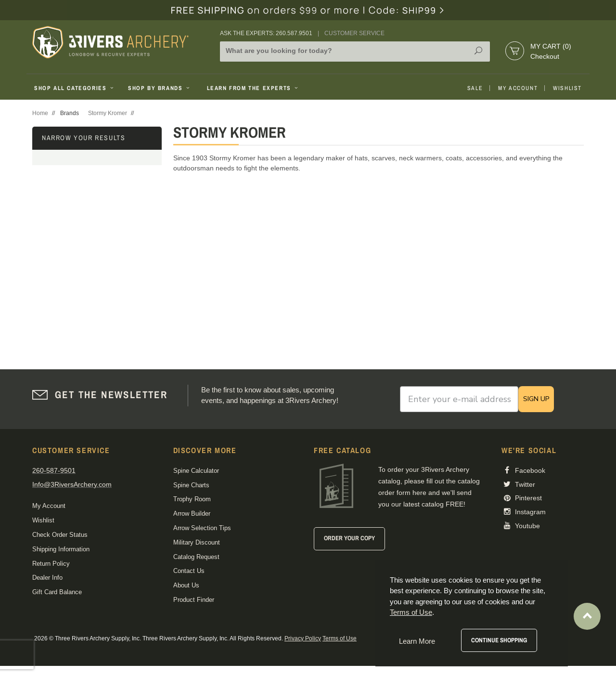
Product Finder (194, 600)
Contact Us (189, 571)
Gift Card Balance (57, 592)
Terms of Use (340, 638)
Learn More (417, 641)
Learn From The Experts (253, 88)
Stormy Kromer (108, 113)
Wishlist (567, 88)
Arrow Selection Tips (202, 528)
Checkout (545, 56)
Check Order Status (60, 535)
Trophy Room (192, 499)
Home (40, 113)
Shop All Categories (75, 88)
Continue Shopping (499, 640)
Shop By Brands (160, 88)
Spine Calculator (196, 471)
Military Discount (197, 542)
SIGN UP (536, 399)
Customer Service (354, 33)
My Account (518, 88)
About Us (186, 585)
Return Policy (51, 564)
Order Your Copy (349, 538)
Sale (475, 88)
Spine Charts (191, 485)
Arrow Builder (192, 513)
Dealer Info (47, 578)
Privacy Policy (303, 638)
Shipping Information (61, 549)
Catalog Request (196, 557)
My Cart (551, 46)
